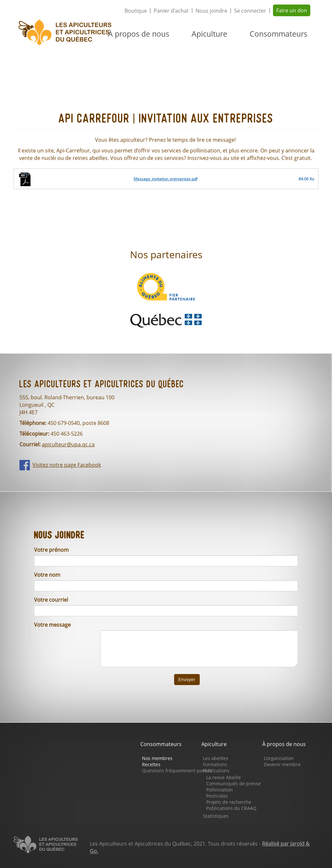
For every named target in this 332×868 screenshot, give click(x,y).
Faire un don (292, 10)
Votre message (52, 625)
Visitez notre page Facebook (67, 465)
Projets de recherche (229, 802)
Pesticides (217, 796)
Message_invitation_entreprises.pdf (166, 179)
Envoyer (187, 679)
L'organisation (279, 758)
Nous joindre (211, 11)
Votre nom (47, 575)
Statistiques (216, 816)
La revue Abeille (224, 777)
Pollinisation (219, 790)
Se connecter (250, 11)
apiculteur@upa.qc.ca (68, 444)
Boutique (136, 11)
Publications (216, 771)
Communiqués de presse (233, 784)
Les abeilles (216, 758)
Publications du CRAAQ (231, 808)
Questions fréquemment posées (177, 771)
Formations (215, 764)
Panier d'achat (171, 11)
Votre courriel (51, 600)
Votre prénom (51, 550)
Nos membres (157, 758)
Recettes (151, 764)
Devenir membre (282, 764)
